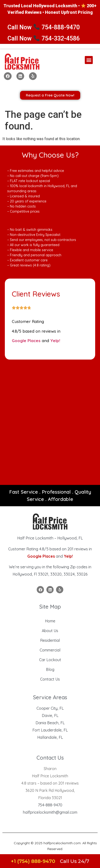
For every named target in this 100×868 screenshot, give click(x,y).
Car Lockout (50, 660)
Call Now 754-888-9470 (44, 27)
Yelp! (55, 341)
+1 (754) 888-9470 (33, 861)
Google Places (26, 341)
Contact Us (50, 679)
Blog (50, 669)
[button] (89, 60)
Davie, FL (50, 715)
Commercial (50, 650)
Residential (50, 640)
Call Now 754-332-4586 (44, 38)
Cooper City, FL (50, 708)
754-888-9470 (50, 805)
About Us (50, 631)
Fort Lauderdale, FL (50, 730)
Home (50, 621)
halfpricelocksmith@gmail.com (50, 812)
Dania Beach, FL (50, 723)
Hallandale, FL (50, 737)
